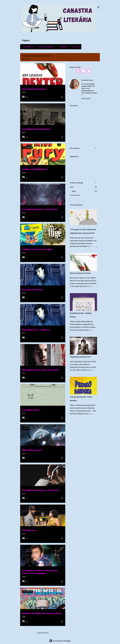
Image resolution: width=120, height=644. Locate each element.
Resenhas (63, 47)
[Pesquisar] (98, 8)
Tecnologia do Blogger (60, 641)
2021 (72, 187)
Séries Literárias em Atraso (80, 273)
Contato (75, 47)
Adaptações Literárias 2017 (80, 357)
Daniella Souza (87, 80)
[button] (62, 97)
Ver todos (26, 59)
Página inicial (28, 47)
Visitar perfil (86, 98)
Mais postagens (43, 633)
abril (74, 191)
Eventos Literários (46, 47)
